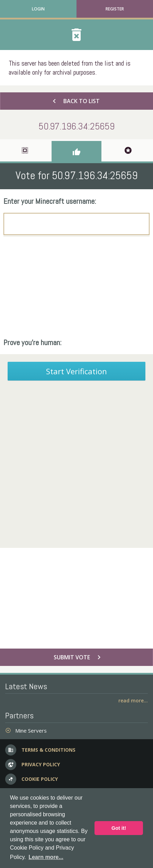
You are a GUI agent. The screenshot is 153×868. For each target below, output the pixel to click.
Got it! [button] (119, 828)
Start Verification (76, 371)
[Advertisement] (76, 287)
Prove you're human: (33, 342)
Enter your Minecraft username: (50, 201)
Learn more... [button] (46, 857)
